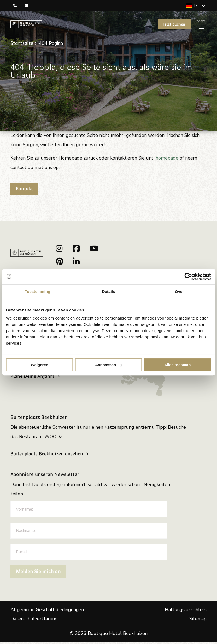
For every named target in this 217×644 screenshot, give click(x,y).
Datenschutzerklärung (34, 621)
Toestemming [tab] (38, 292)
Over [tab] (180, 292)
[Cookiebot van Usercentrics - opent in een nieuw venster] (188, 277)
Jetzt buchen (174, 24)
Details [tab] (109, 292)
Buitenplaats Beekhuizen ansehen (49, 456)
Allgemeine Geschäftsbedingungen (48, 611)
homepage (168, 158)
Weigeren (40, 365)
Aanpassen (109, 365)
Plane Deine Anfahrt (34, 378)
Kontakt (25, 189)
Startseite (22, 44)
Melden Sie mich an (38, 573)
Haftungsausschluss (185, 611)
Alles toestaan (178, 365)
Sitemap (198, 621)
